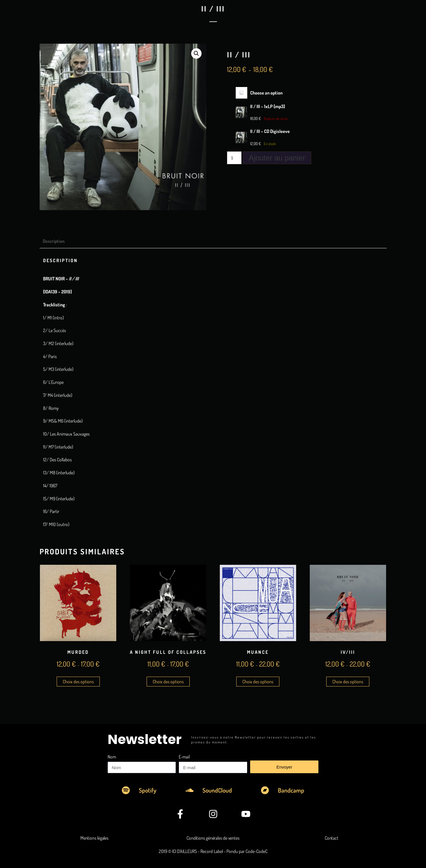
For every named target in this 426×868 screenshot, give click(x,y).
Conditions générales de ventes (213, 838)
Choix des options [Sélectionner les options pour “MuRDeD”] (78, 682)
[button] (196, 53)
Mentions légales (94, 838)
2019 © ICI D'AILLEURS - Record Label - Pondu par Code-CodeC (213, 851)
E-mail (184, 757)
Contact (332, 838)
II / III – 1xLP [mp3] (268, 106)
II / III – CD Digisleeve (270, 131)
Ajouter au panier (277, 158)
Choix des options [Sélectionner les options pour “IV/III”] (348, 682)
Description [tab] (54, 241)
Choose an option (266, 93)
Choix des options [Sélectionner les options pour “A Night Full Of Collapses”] (168, 682)
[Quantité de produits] (234, 158)
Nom (112, 757)
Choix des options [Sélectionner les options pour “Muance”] (258, 682)
